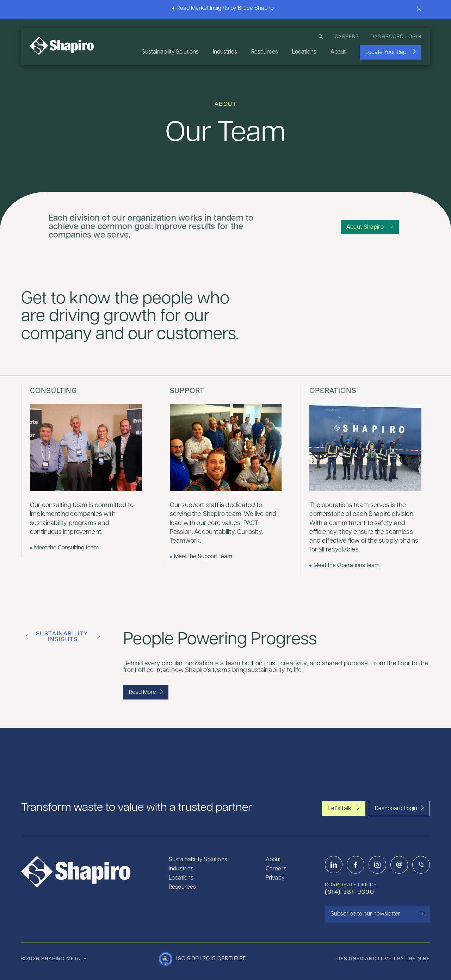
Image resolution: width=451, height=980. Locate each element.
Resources (265, 52)
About (338, 52)
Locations (304, 52)
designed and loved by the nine (383, 959)
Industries (225, 52)
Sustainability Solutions (170, 52)
